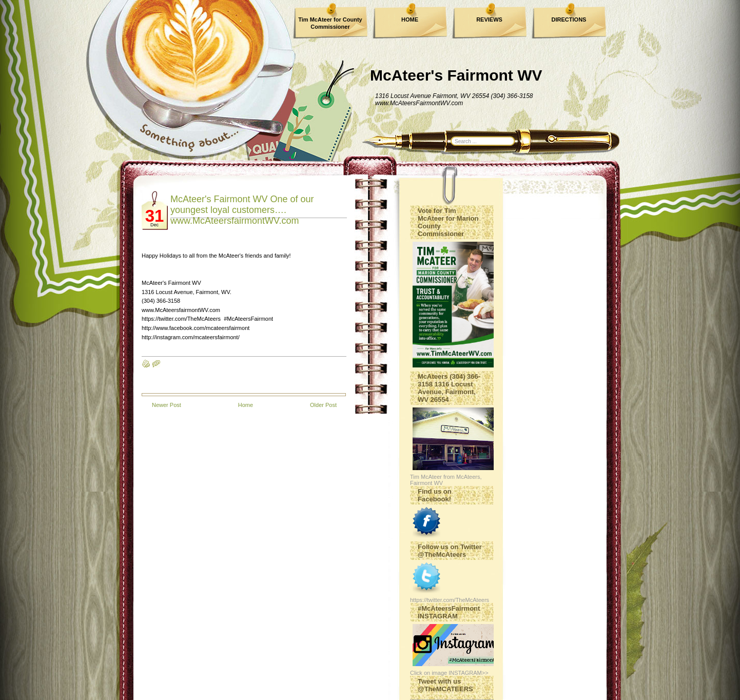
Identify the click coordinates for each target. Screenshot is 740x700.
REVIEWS (489, 20)
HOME (410, 20)
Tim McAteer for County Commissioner (330, 23)
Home (246, 405)
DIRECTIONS (569, 20)
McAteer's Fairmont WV (456, 75)
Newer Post (167, 405)
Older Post (323, 405)
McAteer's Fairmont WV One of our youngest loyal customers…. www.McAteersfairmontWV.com (242, 210)
